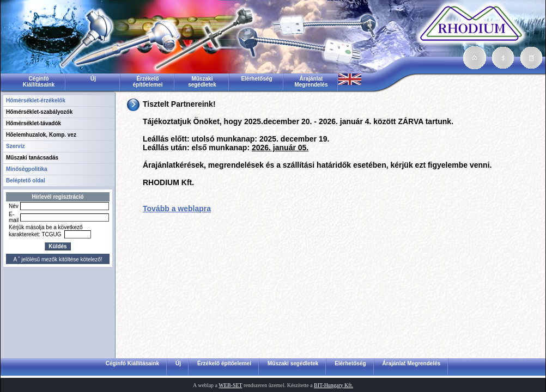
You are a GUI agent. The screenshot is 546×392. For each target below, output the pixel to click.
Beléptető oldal (26, 180)
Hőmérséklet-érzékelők (36, 100)
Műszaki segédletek (202, 82)
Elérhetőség (256, 79)
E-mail (14, 217)
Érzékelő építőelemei (147, 82)
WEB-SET (230, 385)
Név (14, 206)
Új (93, 79)
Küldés (57, 246)
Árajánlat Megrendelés (311, 82)
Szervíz (15, 146)
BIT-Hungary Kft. (333, 385)
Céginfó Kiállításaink (39, 82)
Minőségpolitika (27, 169)
